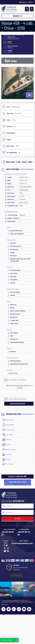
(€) (31, 2)
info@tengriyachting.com (22, 543)
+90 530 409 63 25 (8, 533)
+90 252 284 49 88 (24, 533)
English (23, 2)
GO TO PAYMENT (17, 575)
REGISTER (18, 519)
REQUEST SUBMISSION (18, 476)
